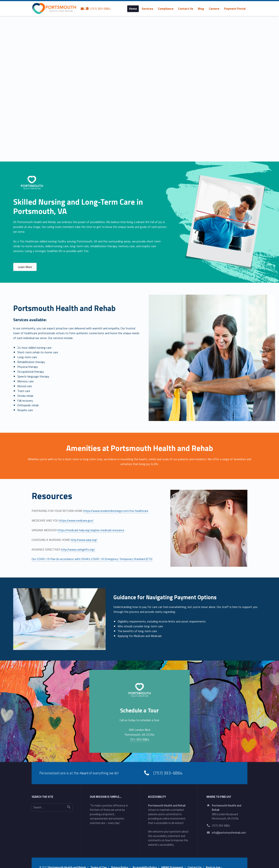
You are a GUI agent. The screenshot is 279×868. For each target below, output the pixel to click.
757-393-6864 (139, 739)
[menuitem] (133, 9)
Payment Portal (235, 9)
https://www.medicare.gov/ (76, 520)
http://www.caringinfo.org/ (78, 549)
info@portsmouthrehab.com (229, 833)
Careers (214, 9)
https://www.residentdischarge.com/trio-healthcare (116, 511)
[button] (25, 267)
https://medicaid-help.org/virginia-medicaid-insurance (91, 530)
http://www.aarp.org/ (84, 540)
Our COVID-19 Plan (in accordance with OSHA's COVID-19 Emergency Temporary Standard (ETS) (92, 559)
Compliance (166, 9)
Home (133, 9)
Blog (201, 9)
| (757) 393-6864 (96, 9)
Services (147, 9)
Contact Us (186, 9)
